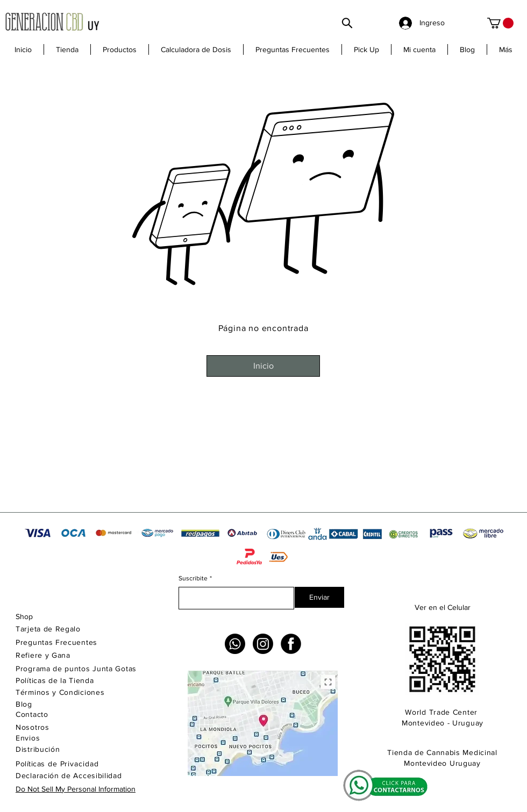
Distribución (38, 749)
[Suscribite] (233, 598)
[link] (500, 23)
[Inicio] (263, 366)
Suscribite (195, 579)
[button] (119, 49)
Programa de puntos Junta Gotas (76, 669)
